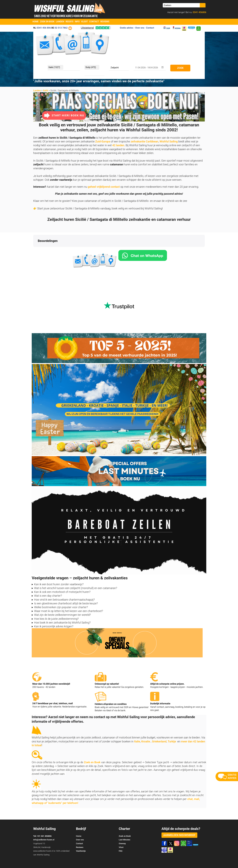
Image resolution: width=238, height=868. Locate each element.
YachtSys (65, 865)
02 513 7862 (61, 28)
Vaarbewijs (81, 839)
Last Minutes (125, 828)
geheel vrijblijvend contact (104, 187)
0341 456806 (199, 12)
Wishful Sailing (169, 141)
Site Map (201, 860)
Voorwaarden (184, 860)
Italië (45, 91)
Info (77, 22)
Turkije (172, 729)
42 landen (118, 145)
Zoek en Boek (47, 22)
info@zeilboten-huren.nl (44, 828)
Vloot (85, 22)
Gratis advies (127, 28)
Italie (137, 729)
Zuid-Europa (103, 141)
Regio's (69, 22)
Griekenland (159, 729)
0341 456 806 (44, 28)
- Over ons (139, 28)
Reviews (105, 22)
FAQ (121, 839)
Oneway (122, 831)
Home (36, 22)
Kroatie (146, 729)
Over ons (80, 828)
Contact (94, 22)
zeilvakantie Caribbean (144, 141)
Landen (60, 22)
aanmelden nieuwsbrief (179, 823)
